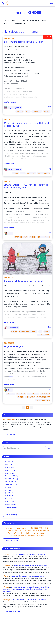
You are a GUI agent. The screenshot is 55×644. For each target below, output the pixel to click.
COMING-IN (21, 394)
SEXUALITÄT (30, 397)
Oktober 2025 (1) (11, 482)
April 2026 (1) (10, 465)
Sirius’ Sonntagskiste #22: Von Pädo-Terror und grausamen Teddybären (26, 186)
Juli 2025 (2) (9, 490)
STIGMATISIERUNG (43, 400)
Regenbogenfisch (13, 108)
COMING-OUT (33, 394)
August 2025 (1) (10, 487)
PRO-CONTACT (31, 536)
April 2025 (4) (10, 498)
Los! (49, 448)
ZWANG (47, 332)
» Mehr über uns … (11, 434)
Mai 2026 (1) (9, 462)
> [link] (31, 407)
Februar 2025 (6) (11, 504)
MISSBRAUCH (25, 528)
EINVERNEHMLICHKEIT (28, 332)
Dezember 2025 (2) (11, 476)
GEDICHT (20, 111)
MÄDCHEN (31, 173)
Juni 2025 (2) (9, 493)
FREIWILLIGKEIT (44, 335)
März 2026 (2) (10, 467)
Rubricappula (11, 328)
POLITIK (35, 530)
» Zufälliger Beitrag (11, 515)
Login (51, 3)
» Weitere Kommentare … (13, 611)
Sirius (8, 233)
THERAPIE (10, 394)
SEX (40, 332)
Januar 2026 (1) (10, 473)
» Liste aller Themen (11, 540)
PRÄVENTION (18, 530)
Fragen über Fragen (13, 346)
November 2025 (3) (11, 479)
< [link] (24, 407)
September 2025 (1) (12, 484)
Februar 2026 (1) (11, 470)
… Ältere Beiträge (11, 507)
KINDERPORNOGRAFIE (19, 536)
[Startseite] (5, 3)
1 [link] (27, 407)
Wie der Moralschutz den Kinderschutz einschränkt (28, 554)
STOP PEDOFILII (21, 237)
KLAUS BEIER (40, 536)
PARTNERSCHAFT (43, 397)
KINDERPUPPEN (44, 237)
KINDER (47, 111)
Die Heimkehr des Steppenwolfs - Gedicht (24, 42)
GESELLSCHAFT (36, 528)
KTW (15, 528)
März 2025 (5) (10, 501)
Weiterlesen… (10, 102)
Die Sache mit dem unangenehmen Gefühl (24, 281)
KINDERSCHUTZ (27, 530)
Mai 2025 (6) (9, 496)
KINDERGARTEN (44, 173)
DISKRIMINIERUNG (41, 534)
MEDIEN (46, 528)
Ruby (11, 377)
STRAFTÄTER (45, 394)
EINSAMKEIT (37, 111)
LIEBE (28, 111)
